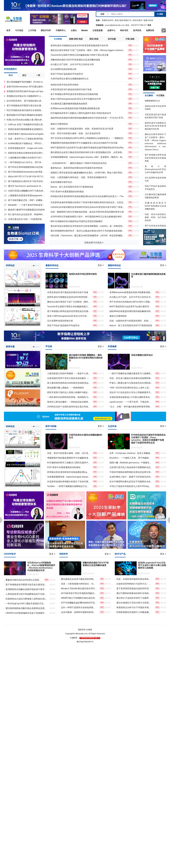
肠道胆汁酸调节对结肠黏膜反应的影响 (26, 210)
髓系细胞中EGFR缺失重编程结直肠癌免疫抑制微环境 (26, 115)
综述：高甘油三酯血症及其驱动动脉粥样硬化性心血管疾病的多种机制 (131, 378)
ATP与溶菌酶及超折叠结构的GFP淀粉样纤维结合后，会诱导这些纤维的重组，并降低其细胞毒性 (79, 603)
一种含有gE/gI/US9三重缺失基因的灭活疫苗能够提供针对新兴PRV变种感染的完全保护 (26, 604)
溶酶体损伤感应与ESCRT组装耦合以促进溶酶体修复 (75, 60)
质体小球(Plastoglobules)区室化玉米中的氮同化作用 (76, 99)
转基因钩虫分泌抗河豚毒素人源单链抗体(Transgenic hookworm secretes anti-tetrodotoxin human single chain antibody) (26, 599)
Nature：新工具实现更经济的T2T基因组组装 (72, 187)
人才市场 (32, 30)
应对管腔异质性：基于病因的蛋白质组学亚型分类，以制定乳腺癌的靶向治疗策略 (26, 101)
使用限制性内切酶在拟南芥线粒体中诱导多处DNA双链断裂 (26, 589)
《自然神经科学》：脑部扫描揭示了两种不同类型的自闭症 (79, 163)
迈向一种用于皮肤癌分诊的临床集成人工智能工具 (79, 607)
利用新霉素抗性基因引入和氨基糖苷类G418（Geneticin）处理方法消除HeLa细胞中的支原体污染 (134, 612)
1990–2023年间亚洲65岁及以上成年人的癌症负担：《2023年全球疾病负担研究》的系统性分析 (131, 388)
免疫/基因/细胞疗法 (123, 20)
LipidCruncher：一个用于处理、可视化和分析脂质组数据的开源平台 (131, 402)
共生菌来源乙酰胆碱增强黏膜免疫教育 (69, 104)
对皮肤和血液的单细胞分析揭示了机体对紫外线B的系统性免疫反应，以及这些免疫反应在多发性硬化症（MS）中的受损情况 (88, 202)
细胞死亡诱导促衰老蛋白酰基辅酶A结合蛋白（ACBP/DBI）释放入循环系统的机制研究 (88, 173)
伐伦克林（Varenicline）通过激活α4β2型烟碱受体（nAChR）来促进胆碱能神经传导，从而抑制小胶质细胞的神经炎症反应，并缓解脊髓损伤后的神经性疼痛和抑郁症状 (88, 236)
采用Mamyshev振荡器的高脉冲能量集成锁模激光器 (75, 108)
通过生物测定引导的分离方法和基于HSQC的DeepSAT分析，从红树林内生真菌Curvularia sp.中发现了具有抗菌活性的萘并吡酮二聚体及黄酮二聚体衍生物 (134, 603)
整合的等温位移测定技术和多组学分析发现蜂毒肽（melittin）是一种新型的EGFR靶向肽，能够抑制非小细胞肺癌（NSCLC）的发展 (88, 226)
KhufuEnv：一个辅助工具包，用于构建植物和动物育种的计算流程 (131, 458)
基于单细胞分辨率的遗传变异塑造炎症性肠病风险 (74, 94)
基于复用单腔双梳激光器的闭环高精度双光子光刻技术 (134, 589)
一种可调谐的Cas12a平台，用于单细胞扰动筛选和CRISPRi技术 (26, 162)
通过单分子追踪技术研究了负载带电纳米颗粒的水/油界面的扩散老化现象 (134, 598)
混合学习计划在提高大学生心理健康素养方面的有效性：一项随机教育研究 (131, 392)
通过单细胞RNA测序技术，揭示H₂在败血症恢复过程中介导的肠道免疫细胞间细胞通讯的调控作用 (88, 231)
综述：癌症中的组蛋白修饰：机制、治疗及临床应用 (75, 133)
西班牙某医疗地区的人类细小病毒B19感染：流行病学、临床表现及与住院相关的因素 (69, 392)
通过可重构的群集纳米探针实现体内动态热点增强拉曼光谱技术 (134, 593)
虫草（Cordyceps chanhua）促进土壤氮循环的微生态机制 (131, 453)
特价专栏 (124, 30)
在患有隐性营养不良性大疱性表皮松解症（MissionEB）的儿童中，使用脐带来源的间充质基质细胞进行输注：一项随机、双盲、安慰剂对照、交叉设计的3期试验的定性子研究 (69, 378)
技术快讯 (137, 30)
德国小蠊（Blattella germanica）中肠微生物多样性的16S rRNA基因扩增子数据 (131, 463)
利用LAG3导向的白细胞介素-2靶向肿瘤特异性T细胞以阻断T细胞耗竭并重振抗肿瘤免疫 (26, 120)
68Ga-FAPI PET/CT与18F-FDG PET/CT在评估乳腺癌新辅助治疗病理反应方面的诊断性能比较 (26, 177)
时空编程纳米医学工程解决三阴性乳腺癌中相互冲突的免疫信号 (81, 113)
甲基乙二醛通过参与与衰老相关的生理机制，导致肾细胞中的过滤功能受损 (131, 383)
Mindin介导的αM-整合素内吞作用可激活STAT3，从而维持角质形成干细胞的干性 (79, 589)
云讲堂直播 (97, 30)
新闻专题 (10, 347)
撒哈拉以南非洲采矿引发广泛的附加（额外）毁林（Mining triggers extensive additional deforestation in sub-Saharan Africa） (88, 50)
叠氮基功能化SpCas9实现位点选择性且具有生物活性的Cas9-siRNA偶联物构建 (24, 580)
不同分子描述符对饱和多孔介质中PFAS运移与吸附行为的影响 (131, 486)
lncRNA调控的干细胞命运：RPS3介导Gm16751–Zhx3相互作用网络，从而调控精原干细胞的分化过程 (26, 143)
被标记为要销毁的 (59, 124)
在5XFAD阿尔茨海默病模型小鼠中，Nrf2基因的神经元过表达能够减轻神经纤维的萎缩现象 (88, 217)
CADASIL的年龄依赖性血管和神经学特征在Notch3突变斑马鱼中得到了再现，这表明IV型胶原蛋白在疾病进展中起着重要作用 (88, 207)
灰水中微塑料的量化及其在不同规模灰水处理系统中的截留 (131, 482)
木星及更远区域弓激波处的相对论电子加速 (71, 89)
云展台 (74, 30)
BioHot (85, 30)
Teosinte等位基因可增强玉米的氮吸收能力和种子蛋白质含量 (80, 55)
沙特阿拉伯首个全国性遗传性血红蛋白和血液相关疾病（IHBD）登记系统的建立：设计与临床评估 (69, 407)
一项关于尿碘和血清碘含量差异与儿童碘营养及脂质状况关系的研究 (131, 373)
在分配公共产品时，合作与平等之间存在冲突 (72, 64)
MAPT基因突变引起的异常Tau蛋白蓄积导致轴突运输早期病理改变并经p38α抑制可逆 (88, 148)
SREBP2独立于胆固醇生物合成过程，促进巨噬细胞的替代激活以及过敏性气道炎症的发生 (79, 598)
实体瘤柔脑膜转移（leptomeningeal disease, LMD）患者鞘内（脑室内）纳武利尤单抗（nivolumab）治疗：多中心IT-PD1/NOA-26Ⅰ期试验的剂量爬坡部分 (88, 157)
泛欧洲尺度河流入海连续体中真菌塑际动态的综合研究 (131, 467)
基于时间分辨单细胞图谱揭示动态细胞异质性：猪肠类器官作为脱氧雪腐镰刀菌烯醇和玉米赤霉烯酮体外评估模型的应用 (26, 167)
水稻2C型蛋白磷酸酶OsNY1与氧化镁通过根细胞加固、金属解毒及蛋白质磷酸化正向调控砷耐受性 (26, 191)
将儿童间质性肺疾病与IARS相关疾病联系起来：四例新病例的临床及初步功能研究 (69, 383)
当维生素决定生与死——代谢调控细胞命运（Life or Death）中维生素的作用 (26, 219)
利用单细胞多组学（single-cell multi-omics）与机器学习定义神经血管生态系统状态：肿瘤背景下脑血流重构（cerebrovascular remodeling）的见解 (26, 148)
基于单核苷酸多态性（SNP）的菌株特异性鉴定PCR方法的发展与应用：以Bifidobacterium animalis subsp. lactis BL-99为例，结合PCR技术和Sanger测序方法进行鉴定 (26, 200)
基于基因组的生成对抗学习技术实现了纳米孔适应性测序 (26, 181)
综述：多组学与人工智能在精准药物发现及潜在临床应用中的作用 (26, 139)
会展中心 (111, 30)
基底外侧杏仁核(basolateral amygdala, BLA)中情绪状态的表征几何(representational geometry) (26, 134)
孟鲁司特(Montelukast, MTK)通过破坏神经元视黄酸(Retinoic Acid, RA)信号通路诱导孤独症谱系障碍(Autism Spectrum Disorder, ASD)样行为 (26, 87)
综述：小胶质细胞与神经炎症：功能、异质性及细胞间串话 (79, 177)
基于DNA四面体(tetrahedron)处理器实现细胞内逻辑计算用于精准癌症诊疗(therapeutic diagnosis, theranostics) (26, 172)
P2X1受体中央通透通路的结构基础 (67, 192)
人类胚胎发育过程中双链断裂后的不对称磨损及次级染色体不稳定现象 (26, 594)
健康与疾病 (148, 20)
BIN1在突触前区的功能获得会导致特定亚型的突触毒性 (77, 221)
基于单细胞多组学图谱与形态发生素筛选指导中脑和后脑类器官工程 (26, 106)
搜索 (160, 14)
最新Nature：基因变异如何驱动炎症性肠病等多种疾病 (76, 168)
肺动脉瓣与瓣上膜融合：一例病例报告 (66, 388)
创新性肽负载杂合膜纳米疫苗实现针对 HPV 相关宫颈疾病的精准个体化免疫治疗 (26, 153)
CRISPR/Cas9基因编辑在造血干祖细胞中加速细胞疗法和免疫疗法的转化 (26, 613)
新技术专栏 (46, 30)
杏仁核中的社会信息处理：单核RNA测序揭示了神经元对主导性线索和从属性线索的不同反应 (26, 214)
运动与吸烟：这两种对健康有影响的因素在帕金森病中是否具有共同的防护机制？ (79, 612)
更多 (101, 265)
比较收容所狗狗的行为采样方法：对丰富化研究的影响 (134, 584)
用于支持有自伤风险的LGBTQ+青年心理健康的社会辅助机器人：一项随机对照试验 (88, 138)
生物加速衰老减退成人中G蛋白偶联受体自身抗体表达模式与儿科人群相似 (131, 397)
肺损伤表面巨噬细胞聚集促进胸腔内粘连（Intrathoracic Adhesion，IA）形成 (26, 129)
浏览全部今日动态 (94, 243)
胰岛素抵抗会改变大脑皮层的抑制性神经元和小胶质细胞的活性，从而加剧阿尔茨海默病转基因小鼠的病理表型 (88, 152)
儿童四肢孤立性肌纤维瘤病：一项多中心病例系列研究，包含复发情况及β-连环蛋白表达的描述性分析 (69, 373)
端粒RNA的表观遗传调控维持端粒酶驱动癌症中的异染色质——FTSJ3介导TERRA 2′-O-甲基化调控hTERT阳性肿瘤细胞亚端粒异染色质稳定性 (88, 118)
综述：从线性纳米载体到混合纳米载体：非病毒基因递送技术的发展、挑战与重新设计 (134, 579)
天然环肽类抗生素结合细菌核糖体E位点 (70, 79)
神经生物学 (138, 20)
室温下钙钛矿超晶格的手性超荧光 (67, 74)
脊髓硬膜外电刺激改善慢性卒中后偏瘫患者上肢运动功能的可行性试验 (84, 143)
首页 (8, 30)
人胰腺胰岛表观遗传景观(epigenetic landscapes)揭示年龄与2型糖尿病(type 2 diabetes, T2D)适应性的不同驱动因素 (26, 195)
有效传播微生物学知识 (61, 182)
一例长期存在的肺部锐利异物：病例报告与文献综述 (69, 397)
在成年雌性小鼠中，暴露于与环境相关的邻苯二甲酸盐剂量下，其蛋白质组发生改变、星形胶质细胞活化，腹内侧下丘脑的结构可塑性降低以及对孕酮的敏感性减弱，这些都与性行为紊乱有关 (131, 477)
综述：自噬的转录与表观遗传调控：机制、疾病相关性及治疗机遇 (82, 129)
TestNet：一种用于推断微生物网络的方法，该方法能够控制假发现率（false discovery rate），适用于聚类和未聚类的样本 (69, 486)
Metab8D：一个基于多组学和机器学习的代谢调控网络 (26, 205)
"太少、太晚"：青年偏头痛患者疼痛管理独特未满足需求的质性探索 (131, 407)
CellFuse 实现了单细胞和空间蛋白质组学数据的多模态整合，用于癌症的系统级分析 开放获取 (26, 124)
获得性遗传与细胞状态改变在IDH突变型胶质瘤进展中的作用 (79, 46)
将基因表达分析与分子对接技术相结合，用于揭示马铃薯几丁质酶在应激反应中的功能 (134, 607)
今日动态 (19, 30)
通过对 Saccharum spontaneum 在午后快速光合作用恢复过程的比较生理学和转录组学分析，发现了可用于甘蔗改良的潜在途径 (26, 186)
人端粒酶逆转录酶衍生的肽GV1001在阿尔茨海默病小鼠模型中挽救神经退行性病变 (26, 158)
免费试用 (150, 30)
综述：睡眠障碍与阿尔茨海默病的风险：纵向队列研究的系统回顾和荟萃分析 (87, 212)
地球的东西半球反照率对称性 (65, 85)
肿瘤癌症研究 (108, 20)
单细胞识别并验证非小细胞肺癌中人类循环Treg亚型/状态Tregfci (26, 96)
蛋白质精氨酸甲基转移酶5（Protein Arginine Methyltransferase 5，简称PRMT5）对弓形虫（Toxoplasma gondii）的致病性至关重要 (26, 82)
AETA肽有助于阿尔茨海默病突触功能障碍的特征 (79, 593)
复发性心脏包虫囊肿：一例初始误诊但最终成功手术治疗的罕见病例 (69, 402)
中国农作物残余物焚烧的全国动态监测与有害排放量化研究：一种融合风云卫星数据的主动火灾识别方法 (131, 472)
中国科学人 (61, 30)
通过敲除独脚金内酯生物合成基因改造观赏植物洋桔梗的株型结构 (26, 608)
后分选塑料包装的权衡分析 (64, 69)
